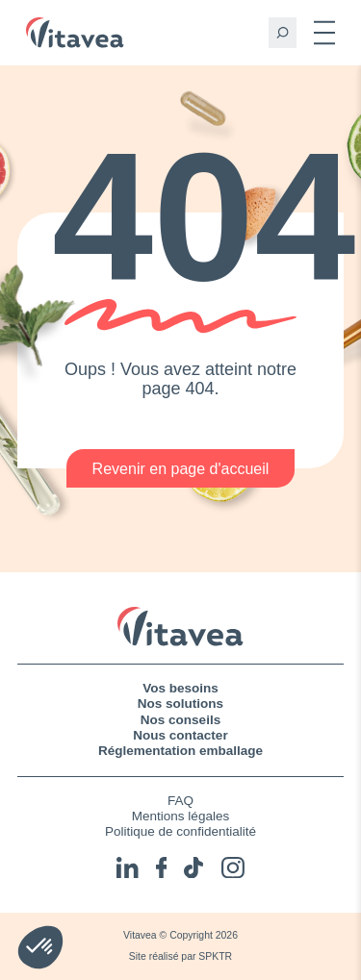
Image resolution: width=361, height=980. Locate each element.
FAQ (180, 801)
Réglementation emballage (180, 751)
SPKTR (215, 956)
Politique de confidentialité (180, 831)
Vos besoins (180, 688)
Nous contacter (180, 735)
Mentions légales (180, 816)
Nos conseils (180, 720)
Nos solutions (180, 704)
